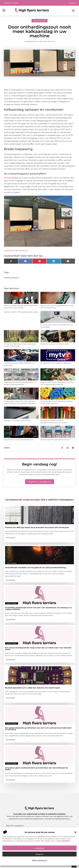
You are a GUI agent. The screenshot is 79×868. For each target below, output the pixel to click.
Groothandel (39, 21)
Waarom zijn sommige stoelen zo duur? (55, 440)
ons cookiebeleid (63, 841)
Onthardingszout (13, 178)
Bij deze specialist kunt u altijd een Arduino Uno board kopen (33, 688)
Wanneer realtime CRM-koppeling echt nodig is (21, 312)
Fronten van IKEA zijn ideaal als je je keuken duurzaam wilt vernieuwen (37, 527)
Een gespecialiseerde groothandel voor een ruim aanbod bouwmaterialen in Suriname (38, 729)
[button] (75, 832)
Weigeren (39, 854)
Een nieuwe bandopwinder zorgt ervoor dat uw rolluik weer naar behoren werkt (38, 649)
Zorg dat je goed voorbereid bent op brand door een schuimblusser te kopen (37, 769)
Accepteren (40, 848)
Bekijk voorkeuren (40, 860)
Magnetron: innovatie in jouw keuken (17, 420)
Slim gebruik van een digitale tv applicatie (56, 363)
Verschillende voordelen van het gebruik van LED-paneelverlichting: (36, 568)
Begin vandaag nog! (39, 464)
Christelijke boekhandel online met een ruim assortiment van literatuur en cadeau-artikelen (39, 608)
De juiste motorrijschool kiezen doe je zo (19, 440)
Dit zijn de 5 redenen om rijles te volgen (55, 344)
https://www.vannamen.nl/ (16, 251)
